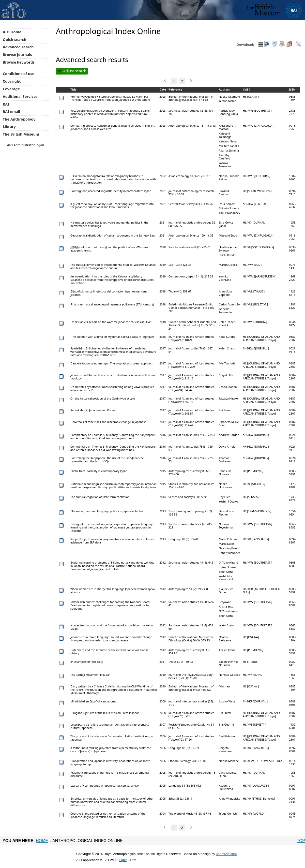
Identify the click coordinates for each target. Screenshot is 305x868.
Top (301, 841)
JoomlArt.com (226, 854)
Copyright (12, 81)
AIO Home (12, 32)
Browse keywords (19, 62)
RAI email (12, 112)
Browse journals (17, 55)
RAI (6, 104)
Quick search (15, 40)
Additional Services (20, 97)
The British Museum (21, 134)
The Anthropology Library (19, 123)
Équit (123, 860)
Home (42, 841)
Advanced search (18, 47)
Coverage (11, 89)
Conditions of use (19, 74)
